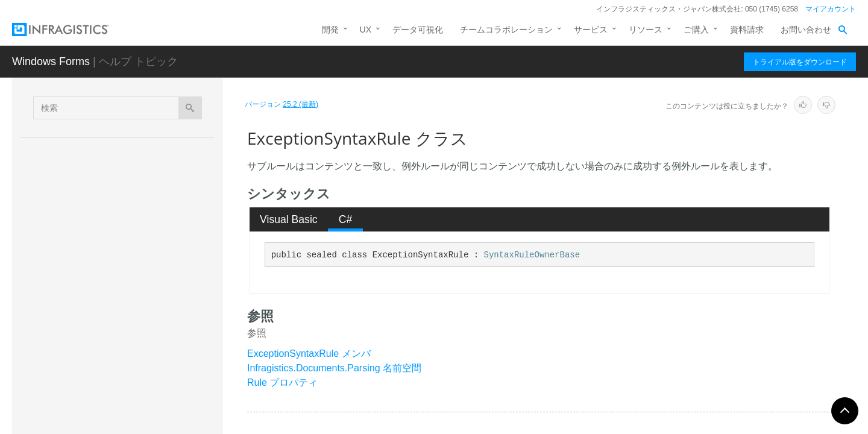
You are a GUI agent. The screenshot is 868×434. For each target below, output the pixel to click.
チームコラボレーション (506, 30)
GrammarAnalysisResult (125, 400)
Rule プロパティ (282, 382)
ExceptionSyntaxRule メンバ (309, 354)
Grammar (97, 358)
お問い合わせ (806, 30)
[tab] (289, 219)
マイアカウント (831, 9)
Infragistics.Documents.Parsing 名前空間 (334, 368)
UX (366, 30)
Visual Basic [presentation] (289, 219)
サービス (591, 30)
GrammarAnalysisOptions (128, 379)
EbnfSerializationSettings (127, 253)
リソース (646, 30)
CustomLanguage (113, 168)
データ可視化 (418, 30)
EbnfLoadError (107, 210)
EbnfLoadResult (110, 231)
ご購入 (696, 30)
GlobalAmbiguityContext (125, 337)
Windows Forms (51, 61)
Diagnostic (99, 189)
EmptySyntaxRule (113, 274)
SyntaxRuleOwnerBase (532, 255)
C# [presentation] (346, 219)
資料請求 (747, 30)
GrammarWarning (113, 421)
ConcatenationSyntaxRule (128, 146)
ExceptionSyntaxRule (123, 295)
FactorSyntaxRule (113, 316)
